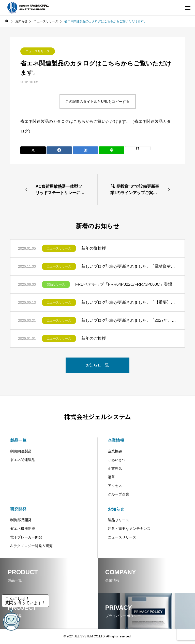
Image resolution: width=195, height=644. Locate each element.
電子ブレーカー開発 (26, 537)
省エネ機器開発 (23, 529)
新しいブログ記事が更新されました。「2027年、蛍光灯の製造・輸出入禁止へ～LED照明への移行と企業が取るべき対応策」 (129, 320)
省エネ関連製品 (23, 460)
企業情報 (116, 440)
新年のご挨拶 (94, 338)
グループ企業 (118, 494)
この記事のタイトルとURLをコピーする (97, 101)
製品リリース (56, 284)
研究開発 (18, 509)
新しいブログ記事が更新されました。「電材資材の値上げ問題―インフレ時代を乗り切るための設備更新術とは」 (129, 266)
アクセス (115, 486)
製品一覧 (18, 440)
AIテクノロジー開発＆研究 (31, 546)
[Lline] (112, 150)
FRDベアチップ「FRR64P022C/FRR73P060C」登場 (124, 284)
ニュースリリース (38, 51)
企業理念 (115, 468)
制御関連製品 (21, 451)
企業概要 (115, 451)
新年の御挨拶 (94, 248)
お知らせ (116, 509)
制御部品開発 (21, 520)
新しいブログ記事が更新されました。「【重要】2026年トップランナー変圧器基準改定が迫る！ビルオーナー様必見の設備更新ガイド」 (129, 302)
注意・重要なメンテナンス (129, 529)
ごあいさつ (117, 460)
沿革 (111, 477)
